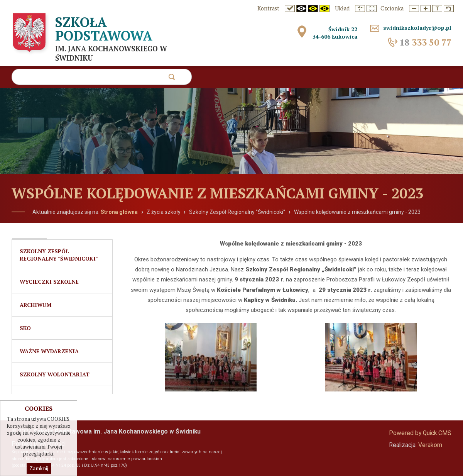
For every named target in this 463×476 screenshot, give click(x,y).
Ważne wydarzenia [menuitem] (49, 351)
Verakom (430, 445)
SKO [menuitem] (25, 328)
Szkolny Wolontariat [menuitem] (55, 374)
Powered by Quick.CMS (420, 433)
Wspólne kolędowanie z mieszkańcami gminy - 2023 (357, 212)
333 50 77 (425, 42)
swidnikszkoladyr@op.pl (417, 28)
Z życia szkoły (164, 212)
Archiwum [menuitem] (36, 305)
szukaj (172, 79)
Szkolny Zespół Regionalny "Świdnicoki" (237, 212)
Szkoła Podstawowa (104, 29)
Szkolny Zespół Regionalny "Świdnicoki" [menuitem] (59, 255)
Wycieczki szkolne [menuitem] (49, 282)
